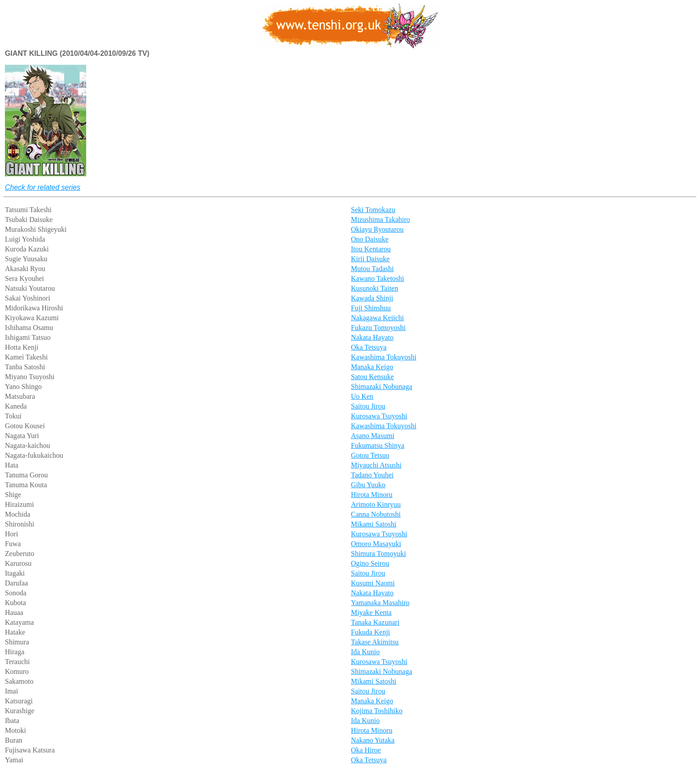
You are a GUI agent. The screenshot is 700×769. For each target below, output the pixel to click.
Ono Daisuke (370, 239)
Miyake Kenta (371, 612)
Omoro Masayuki (376, 544)
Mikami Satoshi (374, 524)
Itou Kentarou (371, 249)
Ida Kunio (365, 652)
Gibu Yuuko (368, 485)
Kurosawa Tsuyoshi (379, 416)
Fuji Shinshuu (371, 308)
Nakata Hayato (372, 337)
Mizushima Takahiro (380, 219)
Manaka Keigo (372, 367)
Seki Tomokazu (373, 210)
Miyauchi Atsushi (376, 465)
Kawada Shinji (372, 298)
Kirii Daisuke (370, 259)
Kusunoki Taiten (375, 288)
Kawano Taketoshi (377, 278)
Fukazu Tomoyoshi (378, 328)
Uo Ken (362, 396)
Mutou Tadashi (372, 269)
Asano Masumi (373, 436)
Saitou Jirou (368, 406)
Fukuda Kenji (371, 632)
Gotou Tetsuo (370, 455)
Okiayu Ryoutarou (377, 229)
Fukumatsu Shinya (378, 445)
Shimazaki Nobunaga (381, 387)
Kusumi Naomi (373, 583)
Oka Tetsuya (369, 347)
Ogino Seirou (370, 563)
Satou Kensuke (372, 377)
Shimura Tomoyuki (378, 554)
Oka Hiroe (366, 750)
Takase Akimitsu (375, 642)
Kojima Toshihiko (377, 711)
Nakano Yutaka (373, 740)
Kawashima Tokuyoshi (384, 357)
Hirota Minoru (372, 495)
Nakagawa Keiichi (377, 318)
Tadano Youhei (372, 475)
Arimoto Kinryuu (376, 504)
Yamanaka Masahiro (380, 603)
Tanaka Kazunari (375, 622)
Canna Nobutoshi (376, 514)
